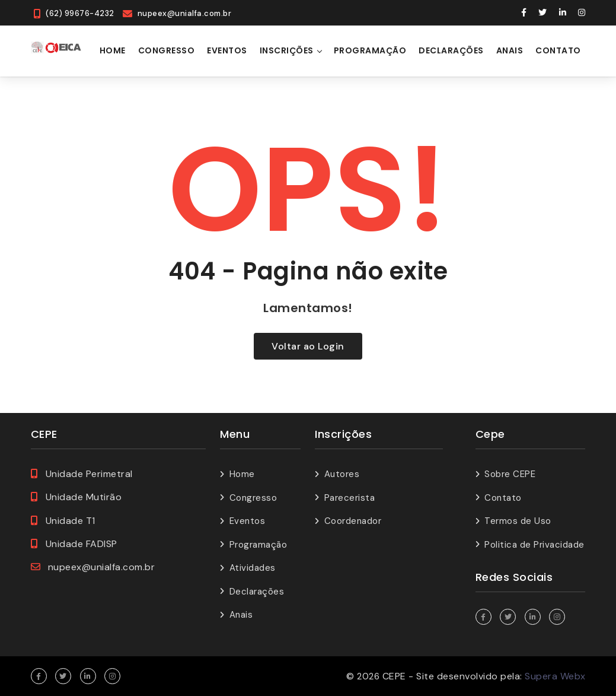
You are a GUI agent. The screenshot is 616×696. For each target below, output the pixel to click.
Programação (370, 50)
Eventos (227, 50)
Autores (342, 474)
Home (113, 50)
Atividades (253, 568)
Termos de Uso (518, 521)
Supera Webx (555, 676)
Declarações (451, 50)
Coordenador (353, 521)
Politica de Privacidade (534, 545)
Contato (558, 50)
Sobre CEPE (510, 474)
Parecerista (350, 498)
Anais (510, 50)
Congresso (167, 50)
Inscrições (287, 50)
